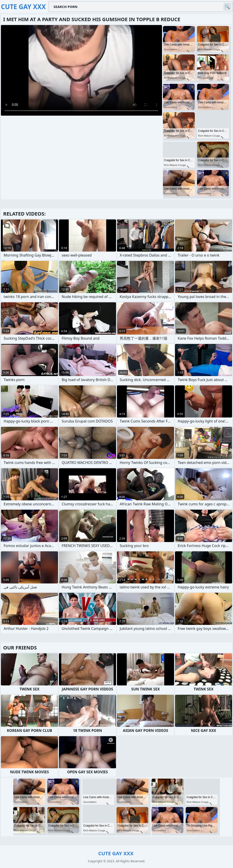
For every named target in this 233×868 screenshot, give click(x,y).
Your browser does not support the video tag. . (81, 70)
